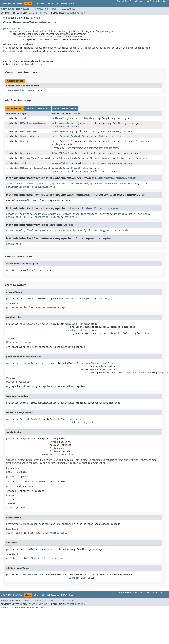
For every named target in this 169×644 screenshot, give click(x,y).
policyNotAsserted (18, 187)
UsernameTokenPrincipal (35, 158)
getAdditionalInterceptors (80, 214)
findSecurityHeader (38, 184)
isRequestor (41, 217)
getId (132, 214)
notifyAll (84, 230)
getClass (46, 230)
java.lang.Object (12, 28)
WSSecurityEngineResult (35, 168)
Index (64, 4)
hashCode (59, 230)
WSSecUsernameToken (33, 123)
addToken (57, 118)
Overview (6, 4)
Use (36, 4)
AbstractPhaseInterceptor (100, 208)
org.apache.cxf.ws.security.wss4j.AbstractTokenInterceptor (51, 37)
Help (72, 4)
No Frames (51, 9)
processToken (60, 163)
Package (18, 4)
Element (96, 158)
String (75, 141)
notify (71, 230)
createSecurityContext (66, 136)
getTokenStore (79, 184)
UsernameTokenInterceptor (23, 90)
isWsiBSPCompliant (63, 153)
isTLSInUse (147, 184)
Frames (39, 9)
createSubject (61, 141)
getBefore (120, 214)
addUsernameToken (63, 123)
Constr (33, 13)
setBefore (71, 217)
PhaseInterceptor (14, 51)
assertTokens (60, 131)
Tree (42, 4)
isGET (27, 217)
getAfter (105, 214)
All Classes (69, 9)
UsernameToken (61, 126)
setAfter (56, 217)
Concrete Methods (65, 109)
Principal (88, 136)
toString (99, 230)
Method (43, 13)
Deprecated (53, 4)
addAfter (12, 214)
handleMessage (129, 184)
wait (109, 230)
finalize (32, 230)
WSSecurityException (83, 330)
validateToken (61, 168)
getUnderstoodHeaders (104, 184)
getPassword (60, 184)
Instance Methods (38, 109)
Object (68, 225)
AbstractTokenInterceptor (30, 64)
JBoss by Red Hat (27, 607)
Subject (104, 136)
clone (10, 230)
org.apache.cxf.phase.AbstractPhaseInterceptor (35, 31)
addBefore (40, 214)
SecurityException (61, 454)
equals (20, 230)
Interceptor (88, 48)
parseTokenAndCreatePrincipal (71, 158)
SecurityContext (30, 136)
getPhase (143, 214)
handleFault (14, 217)
